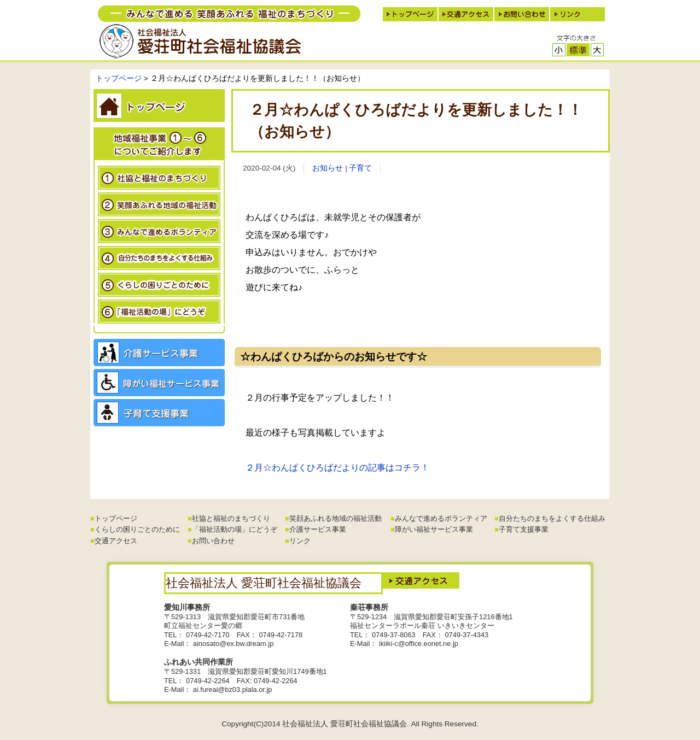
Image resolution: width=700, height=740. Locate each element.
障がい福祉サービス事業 (434, 529)
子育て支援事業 (524, 529)
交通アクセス (116, 541)
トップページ (119, 78)
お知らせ (328, 168)
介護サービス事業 (318, 529)
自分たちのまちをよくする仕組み (552, 518)
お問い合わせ (213, 541)
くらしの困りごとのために (137, 529)
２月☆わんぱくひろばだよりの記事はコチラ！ (337, 468)
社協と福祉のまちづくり (231, 518)
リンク (300, 541)
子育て (360, 168)
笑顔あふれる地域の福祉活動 (336, 518)
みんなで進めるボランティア (441, 518)
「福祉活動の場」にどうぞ (235, 529)
